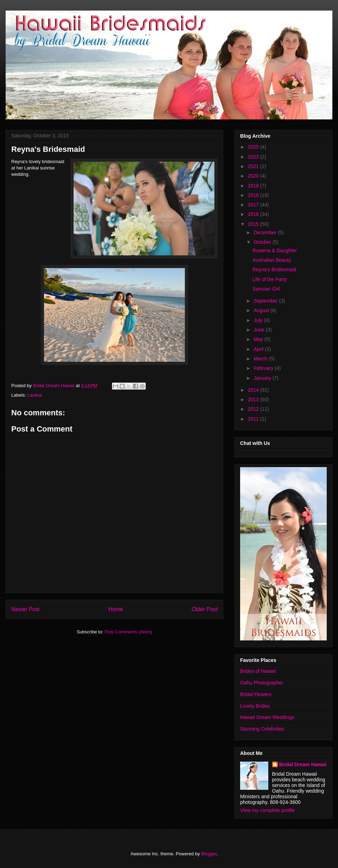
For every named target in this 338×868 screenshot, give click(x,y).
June (259, 330)
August (262, 310)
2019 (254, 186)
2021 (254, 166)
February (264, 368)
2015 (254, 224)
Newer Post (26, 609)
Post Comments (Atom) (128, 632)
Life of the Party (270, 279)
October (263, 242)
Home (116, 609)
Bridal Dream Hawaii (303, 764)
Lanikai (35, 395)
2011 (254, 419)
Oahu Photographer (262, 683)
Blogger (209, 854)
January (263, 378)
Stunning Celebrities (262, 729)
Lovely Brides (255, 706)
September (266, 301)
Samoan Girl (266, 289)
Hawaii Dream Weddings (267, 717)
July (259, 320)
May (259, 339)
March (261, 359)
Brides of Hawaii (258, 671)
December (265, 232)
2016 (254, 214)
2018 (254, 195)
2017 (254, 205)
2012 (254, 409)
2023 (254, 157)
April (259, 349)
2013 (254, 399)
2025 (254, 147)
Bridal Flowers (256, 694)
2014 (254, 390)
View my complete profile (267, 810)
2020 (254, 176)
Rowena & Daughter (275, 250)
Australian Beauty (272, 260)
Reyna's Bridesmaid (274, 269)
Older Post (205, 609)
